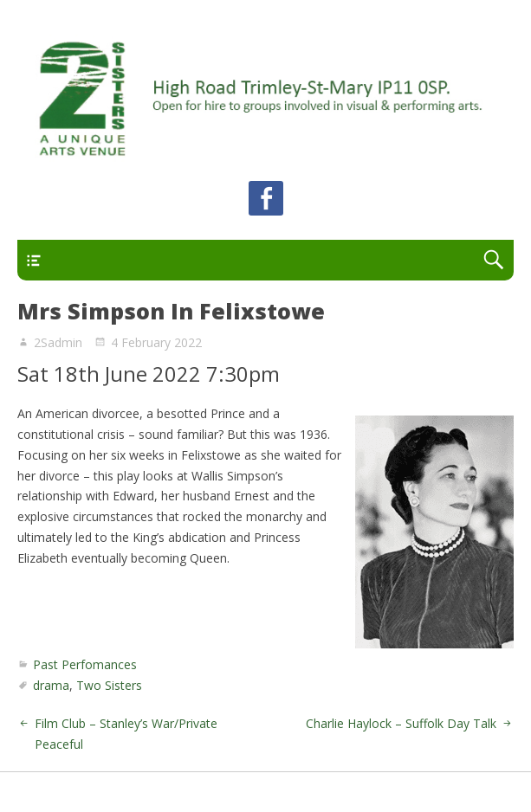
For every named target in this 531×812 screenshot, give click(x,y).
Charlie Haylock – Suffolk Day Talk (401, 723)
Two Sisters (109, 685)
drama (51, 685)
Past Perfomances (85, 664)
